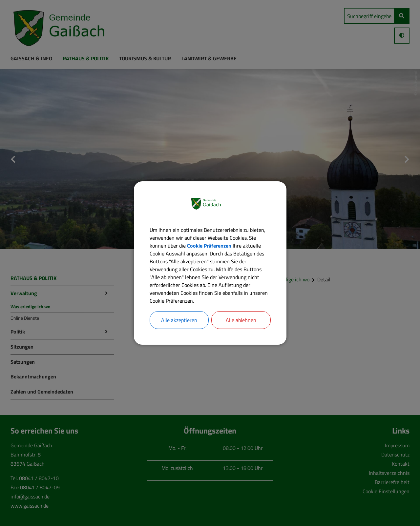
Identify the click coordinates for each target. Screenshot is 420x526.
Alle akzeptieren (179, 320)
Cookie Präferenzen (209, 246)
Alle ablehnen (241, 320)
